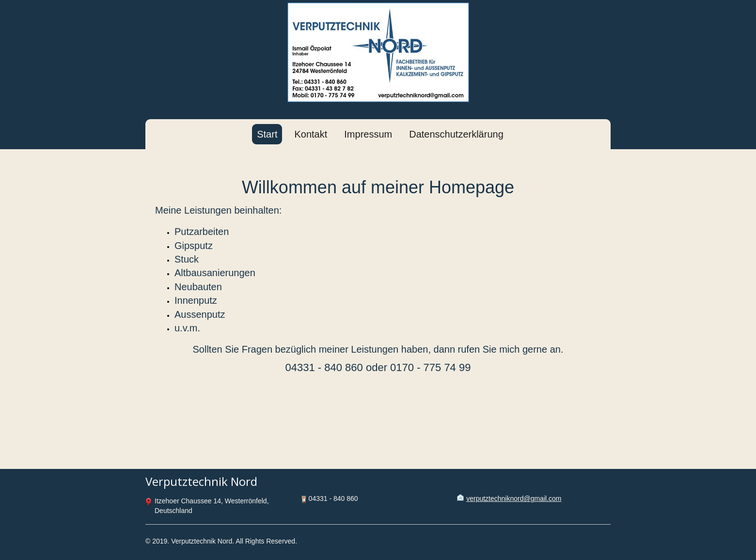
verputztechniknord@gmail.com (514, 498)
